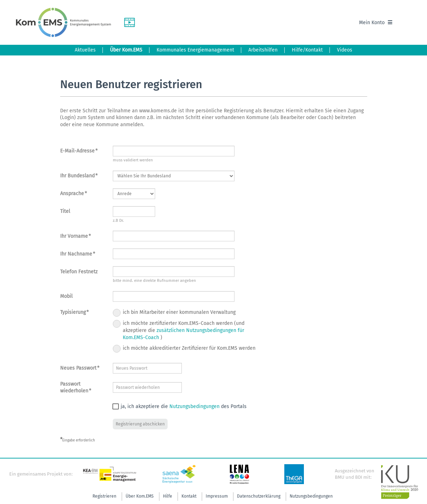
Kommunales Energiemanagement (195, 50)
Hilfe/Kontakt (307, 50)
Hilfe (168, 496)
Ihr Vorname (75, 236)
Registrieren (104, 496)
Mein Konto (376, 23)
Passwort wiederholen (76, 388)
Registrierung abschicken (140, 424)
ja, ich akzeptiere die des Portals (177, 407)
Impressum (217, 496)
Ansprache (73, 194)
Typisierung (74, 312)
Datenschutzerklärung (259, 496)
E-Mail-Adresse (79, 151)
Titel (65, 211)
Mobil (66, 296)
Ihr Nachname (78, 254)
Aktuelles (85, 50)
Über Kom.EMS (126, 50)
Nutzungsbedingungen (194, 406)
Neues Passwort (80, 368)
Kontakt (189, 496)
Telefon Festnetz (79, 272)
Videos (345, 50)
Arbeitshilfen (263, 50)
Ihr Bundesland (79, 176)
